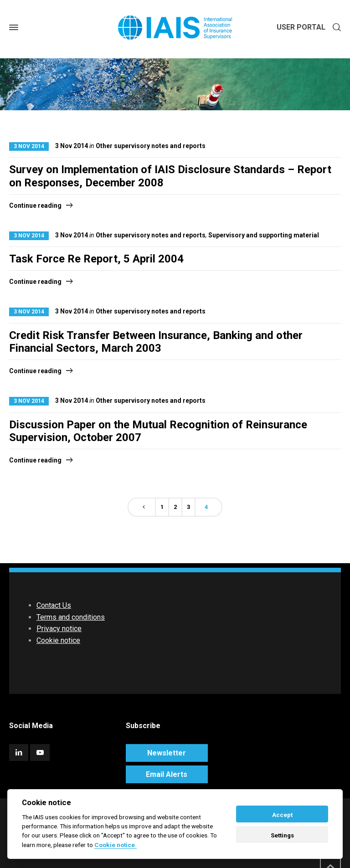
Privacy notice (59, 629)
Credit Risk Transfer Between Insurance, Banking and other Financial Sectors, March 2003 (156, 342)
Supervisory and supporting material (264, 235)
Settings (282, 835)
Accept (282, 815)
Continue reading (35, 205)
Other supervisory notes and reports (151, 146)
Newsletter (167, 753)
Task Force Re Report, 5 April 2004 (96, 259)
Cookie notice (58, 640)
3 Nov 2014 (29, 146)
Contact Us (54, 605)
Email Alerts (167, 774)
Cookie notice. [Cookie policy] (116, 845)
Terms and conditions (71, 617)
